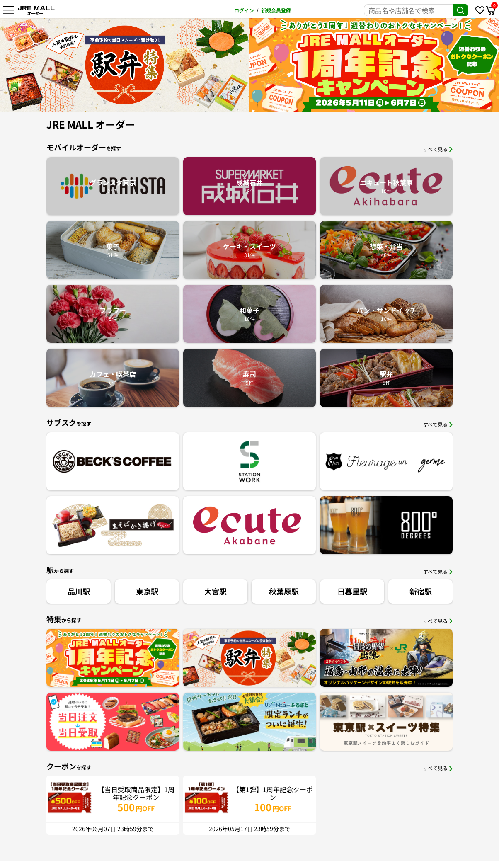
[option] (281, 65)
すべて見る (438, 149)
